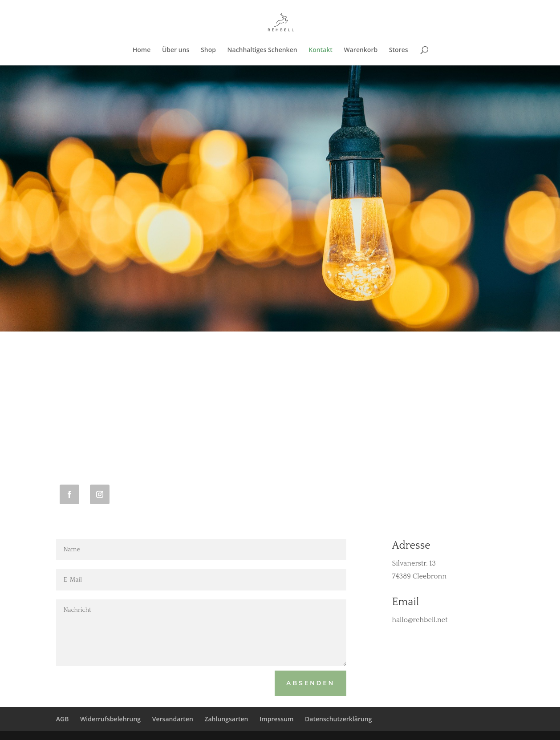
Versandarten (173, 719)
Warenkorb (361, 50)
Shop (208, 50)
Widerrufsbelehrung (110, 719)
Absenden (310, 683)
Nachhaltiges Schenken (262, 50)
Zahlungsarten (226, 719)
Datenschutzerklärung (338, 719)
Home (142, 50)
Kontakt (321, 50)
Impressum (276, 719)
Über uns (176, 50)
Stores (399, 50)
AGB (63, 719)
